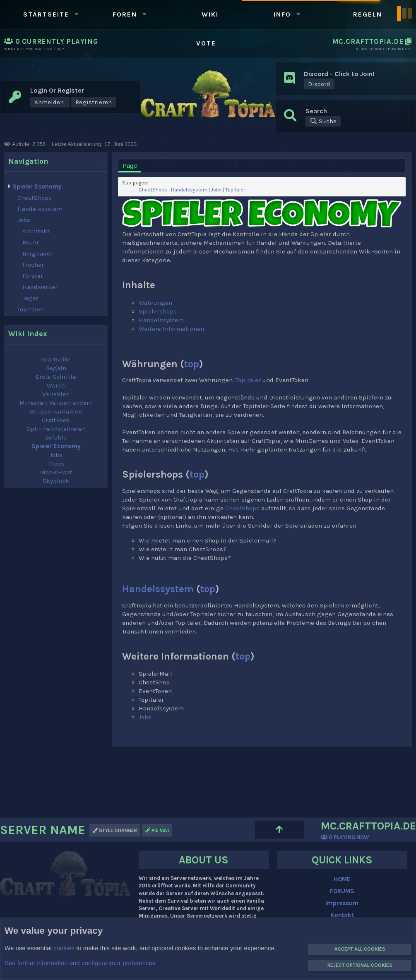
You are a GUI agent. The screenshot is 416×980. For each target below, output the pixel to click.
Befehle (56, 437)
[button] (77, 14)
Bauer (31, 242)
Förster (33, 276)
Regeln (368, 14)
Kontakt (342, 915)
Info (282, 14)
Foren (125, 14)
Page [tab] (130, 166)
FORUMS (342, 891)
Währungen (155, 303)
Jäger (30, 298)
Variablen (56, 394)
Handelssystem (40, 209)
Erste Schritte (56, 377)
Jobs (24, 220)
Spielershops (158, 311)
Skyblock (56, 481)
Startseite (46, 14)
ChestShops (35, 198)
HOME (342, 879)
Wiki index (28, 334)
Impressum (342, 903)
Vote (206, 43)
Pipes (56, 464)
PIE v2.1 (157, 830)
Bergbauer (37, 253)
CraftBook (56, 420)
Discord (319, 84)
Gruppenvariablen (56, 411)
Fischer (33, 265)
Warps (56, 385)
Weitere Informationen (171, 329)
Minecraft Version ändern (56, 403)
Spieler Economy (37, 186)
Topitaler (30, 309)
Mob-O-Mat (56, 472)
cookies (64, 948)
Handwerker (40, 287)
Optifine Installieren (56, 429)
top (192, 364)
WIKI (210, 14)
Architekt (36, 231)
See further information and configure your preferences (80, 963)
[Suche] (323, 121)
